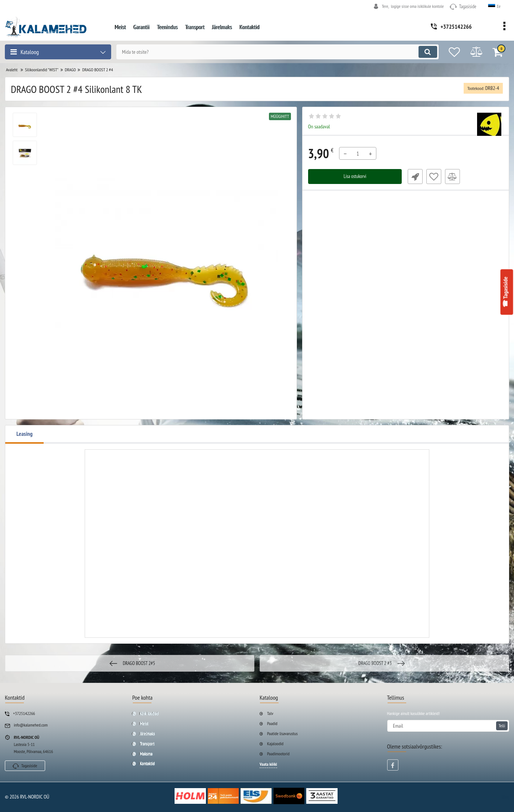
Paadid (272, 723)
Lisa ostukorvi (355, 177)
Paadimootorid (278, 754)
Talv (270, 713)
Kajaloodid (275, 744)
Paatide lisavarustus (282, 733)
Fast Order (413, 177)
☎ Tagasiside (505, 292)
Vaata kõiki (268, 764)
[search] (271, 52)
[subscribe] (448, 726)
